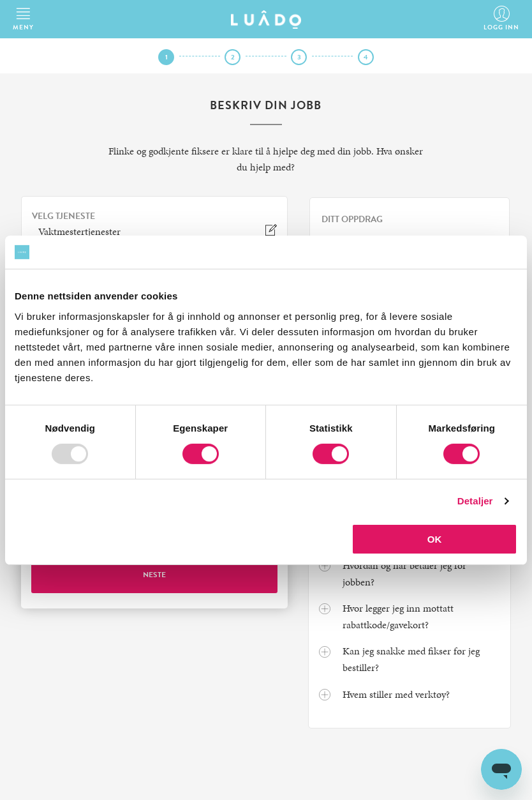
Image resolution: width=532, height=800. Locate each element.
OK (435, 539)
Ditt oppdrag (352, 220)
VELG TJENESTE (63, 216)
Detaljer (475, 501)
